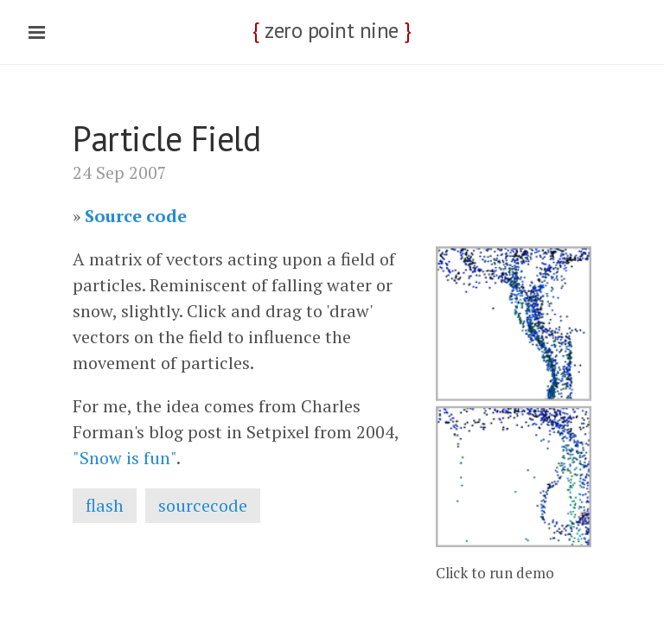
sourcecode (203, 505)
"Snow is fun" (124, 458)
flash (105, 505)
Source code (136, 216)
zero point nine (332, 30)
